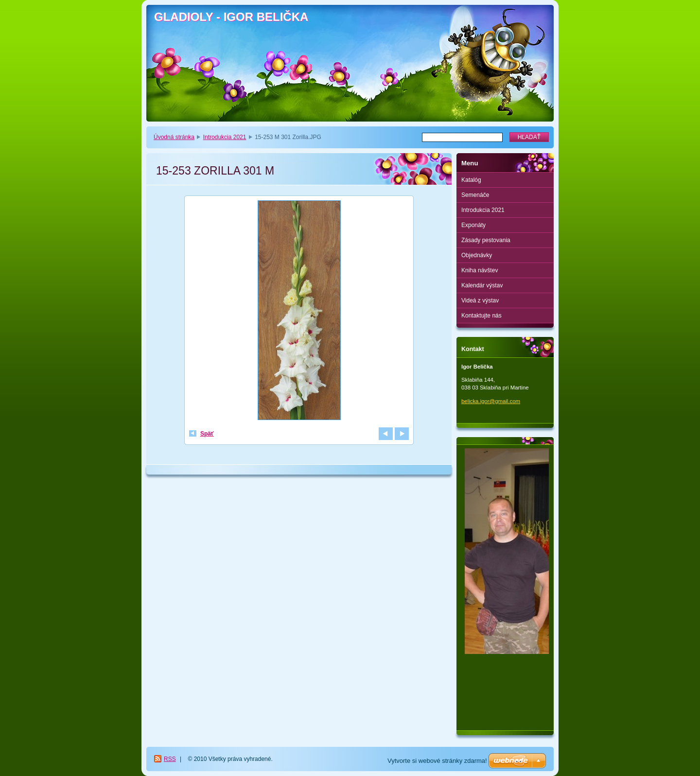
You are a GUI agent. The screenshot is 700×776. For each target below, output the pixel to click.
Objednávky (477, 255)
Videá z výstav (480, 300)
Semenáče (475, 195)
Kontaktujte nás (481, 316)
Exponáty (473, 225)
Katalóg (471, 180)
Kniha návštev (480, 270)
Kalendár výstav (482, 285)
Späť (207, 434)
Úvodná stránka (174, 137)
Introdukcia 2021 (225, 137)
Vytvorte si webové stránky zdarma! (437, 761)
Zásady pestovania (486, 240)
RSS (170, 759)
